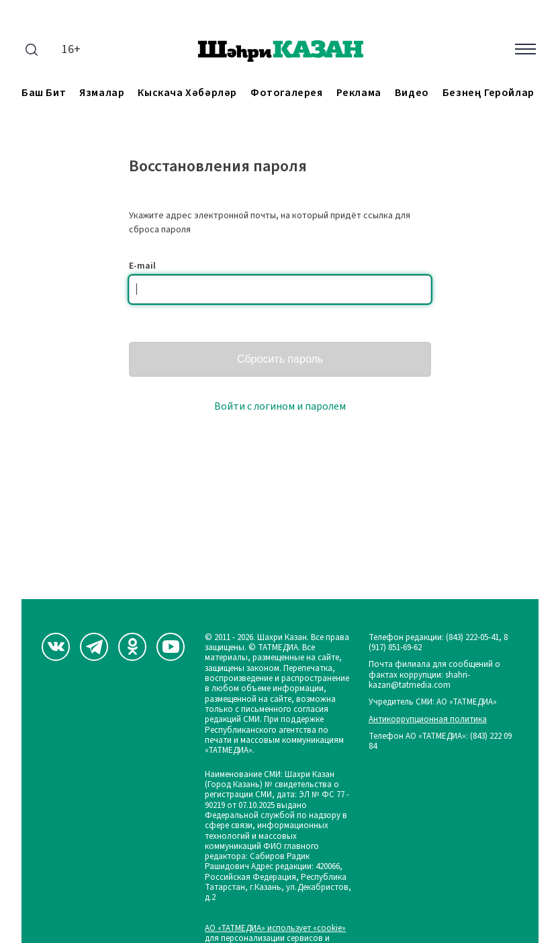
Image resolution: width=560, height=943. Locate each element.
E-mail (142, 266)
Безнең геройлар (488, 93)
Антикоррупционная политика (428, 720)
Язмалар (102, 93)
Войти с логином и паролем (280, 406)
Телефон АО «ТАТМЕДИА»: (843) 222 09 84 (440, 742)
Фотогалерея (287, 93)
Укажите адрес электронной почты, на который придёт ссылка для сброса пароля (270, 223)
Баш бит (44, 93)
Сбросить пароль (280, 359)
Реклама (359, 93)
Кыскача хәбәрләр (187, 93)
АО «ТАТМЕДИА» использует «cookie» (275, 929)
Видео (412, 93)
